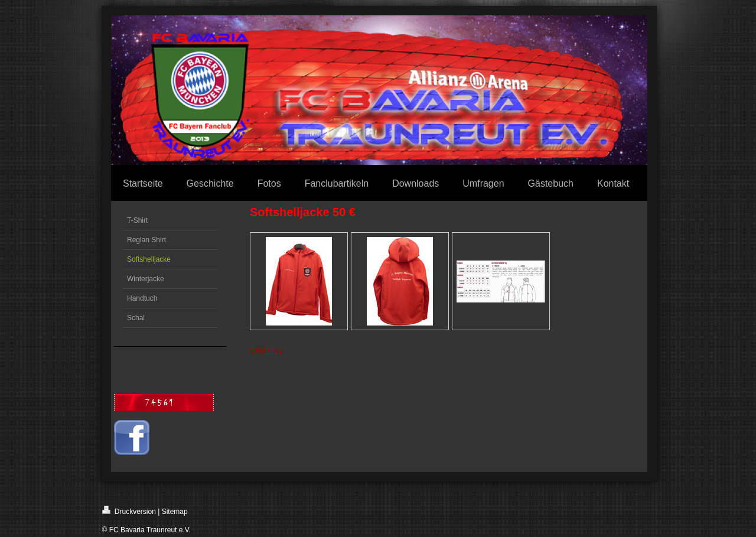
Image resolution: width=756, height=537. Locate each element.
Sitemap (175, 512)
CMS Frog (266, 350)
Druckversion (129, 511)
